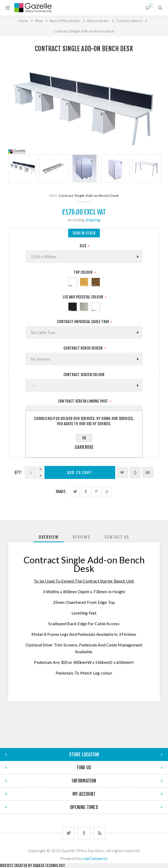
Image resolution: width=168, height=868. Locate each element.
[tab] (49, 537)
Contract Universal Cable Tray (83, 322)
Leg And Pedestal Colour (83, 297)
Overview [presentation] (49, 537)
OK (84, 438)
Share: (61, 492)
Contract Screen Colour (84, 375)
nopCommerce (95, 858)
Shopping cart (150, 6)
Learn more (84, 447)
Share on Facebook (86, 492)
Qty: (18, 472)
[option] (22, 168)
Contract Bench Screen (83, 348)
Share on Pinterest (96, 492)
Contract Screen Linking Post (83, 401)
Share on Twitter (75, 492)
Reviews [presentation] (82, 537)
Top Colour (83, 272)
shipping (93, 220)
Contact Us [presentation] (117, 537)
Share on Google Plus (107, 492)
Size (83, 246)
